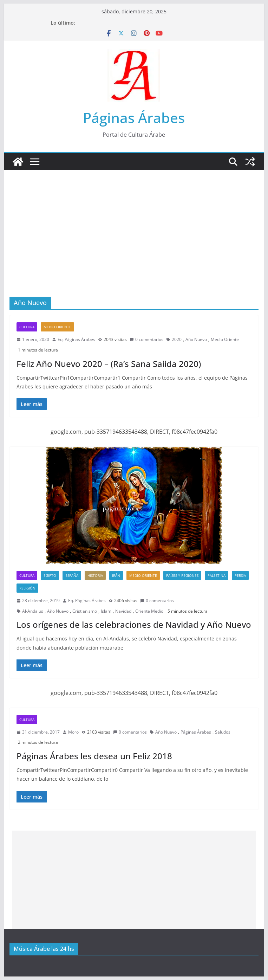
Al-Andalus (33, 611)
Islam (106, 611)
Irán (116, 575)
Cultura (27, 327)
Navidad (123, 611)
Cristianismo (85, 611)
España (72, 575)
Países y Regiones (182, 575)
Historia (95, 575)
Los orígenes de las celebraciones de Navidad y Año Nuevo (134, 624)
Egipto (50, 575)
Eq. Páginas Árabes (76, 339)
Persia (240, 575)
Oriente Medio (149, 611)
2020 (177, 339)
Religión (27, 588)
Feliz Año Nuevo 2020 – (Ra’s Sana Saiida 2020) (109, 364)
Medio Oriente (57, 327)
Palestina (217, 575)
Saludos (223, 732)
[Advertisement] (134, 223)
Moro (73, 732)
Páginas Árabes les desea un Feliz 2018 (94, 756)
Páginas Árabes (134, 118)
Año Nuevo (196, 339)
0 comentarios (146, 339)
